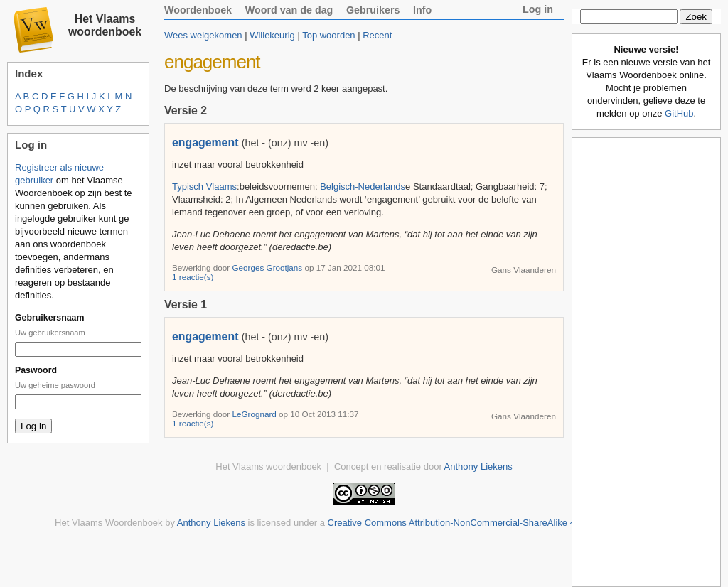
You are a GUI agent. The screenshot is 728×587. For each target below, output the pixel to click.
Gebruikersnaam (49, 318)
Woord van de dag (289, 10)
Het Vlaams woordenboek (105, 25)
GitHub (679, 113)
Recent (377, 35)
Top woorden (328, 35)
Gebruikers (373, 10)
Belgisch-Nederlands (363, 187)
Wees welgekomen (203, 35)
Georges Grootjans (268, 268)
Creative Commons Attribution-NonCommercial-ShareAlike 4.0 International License (499, 523)
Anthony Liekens (478, 467)
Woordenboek (198, 10)
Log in (538, 9)
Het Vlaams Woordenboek (109, 523)
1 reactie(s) (193, 277)
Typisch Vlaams (204, 187)
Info (422, 10)
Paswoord (36, 370)
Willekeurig (272, 35)
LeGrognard (255, 414)
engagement (205, 142)
